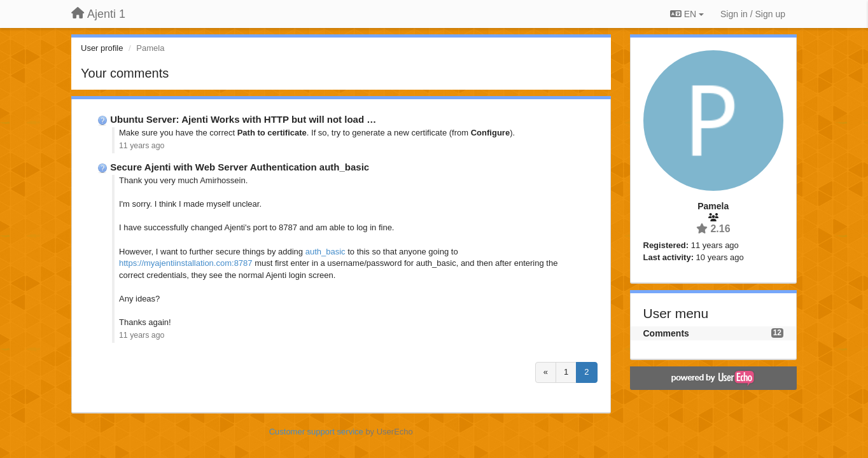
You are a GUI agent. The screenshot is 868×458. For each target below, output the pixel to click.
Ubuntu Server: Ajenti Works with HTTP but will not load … (243, 119)
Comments (666, 333)
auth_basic (325, 252)
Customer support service (316, 432)
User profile (102, 48)
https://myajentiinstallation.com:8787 (186, 263)
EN (687, 14)
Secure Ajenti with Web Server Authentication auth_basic (240, 167)
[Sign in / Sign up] (753, 14)
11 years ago (142, 146)
